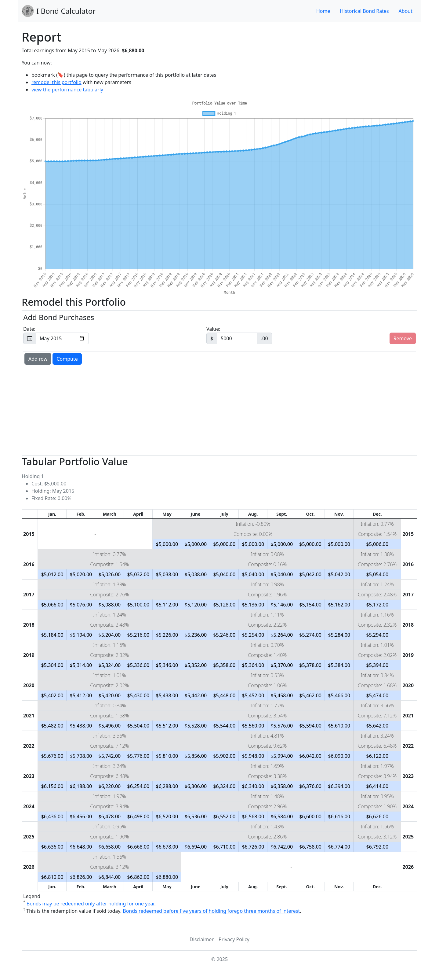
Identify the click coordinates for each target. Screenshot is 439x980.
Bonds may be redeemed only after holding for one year (91, 904)
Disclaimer (202, 939)
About (406, 11)
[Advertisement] (208, 410)
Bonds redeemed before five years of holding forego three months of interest (211, 911)
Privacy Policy (234, 939)
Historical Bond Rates (364, 11)
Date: (56, 335)
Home (323, 11)
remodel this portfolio (56, 82)
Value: (239, 335)
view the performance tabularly (67, 90)
